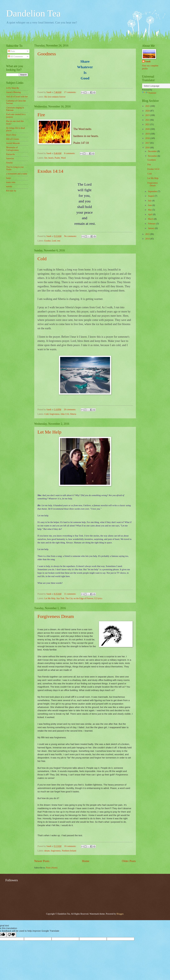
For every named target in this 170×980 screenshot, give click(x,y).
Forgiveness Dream (56, 616)
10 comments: (70, 846)
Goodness (47, 54)
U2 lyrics (98, 598)
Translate (149, 93)
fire (46, 158)
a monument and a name (17, 174)
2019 (148, 134)
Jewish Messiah (13, 143)
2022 (148, 120)
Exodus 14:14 (50, 171)
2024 (148, 111)
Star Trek (60, 598)
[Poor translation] (11, 935)
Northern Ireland (69, 851)
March (151, 219)
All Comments (15, 57)
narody (9, 186)
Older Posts (129, 861)
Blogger (120, 914)
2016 (148, 148)
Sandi (148, 61)
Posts (11, 51)
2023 (148, 115)
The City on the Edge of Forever (79, 598)
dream (47, 851)
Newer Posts (42, 861)
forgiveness (54, 414)
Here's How (11, 135)
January (151, 228)
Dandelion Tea (34, 13)
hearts (51, 158)
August (151, 196)
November (153, 156)
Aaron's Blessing (13, 92)
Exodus (48, 241)
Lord (54, 241)
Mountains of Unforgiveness (12, 149)
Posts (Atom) (52, 868)
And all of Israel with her (17, 97)
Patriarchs (11, 154)
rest (59, 241)
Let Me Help (49, 432)
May (150, 210)
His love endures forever (55, 97)
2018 (148, 138)
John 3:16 (65, 414)
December (153, 151)
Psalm (57, 158)
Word (63, 158)
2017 (148, 143)
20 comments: (70, 410)
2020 (148, 129)
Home (86, 861)
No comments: (71, 236)
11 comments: (70, 594)
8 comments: (70, 153)
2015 (148, 234)
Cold (42, 259)
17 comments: (70, 92)
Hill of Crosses (13, 139)
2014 (148, 239)
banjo (9, 178)
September (153, 191)
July (150, 201)
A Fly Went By (13, 88)
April (150, 214)
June (150, 205)
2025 (148, 106)
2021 (148, 124)
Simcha (9, 163)
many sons (11, 182)
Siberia (73, 414)
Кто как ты (11, 191)
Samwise (10, 158)
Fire (41, 115)
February (152, 224)
